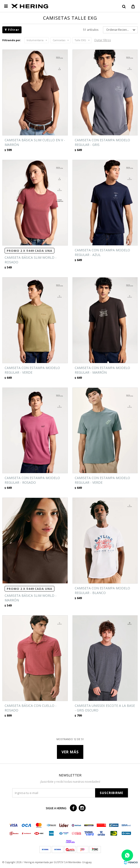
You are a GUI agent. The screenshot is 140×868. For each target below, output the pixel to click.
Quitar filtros (103, 40)
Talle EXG (80, 40)
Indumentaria (35, 40)
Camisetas (59, 40)
